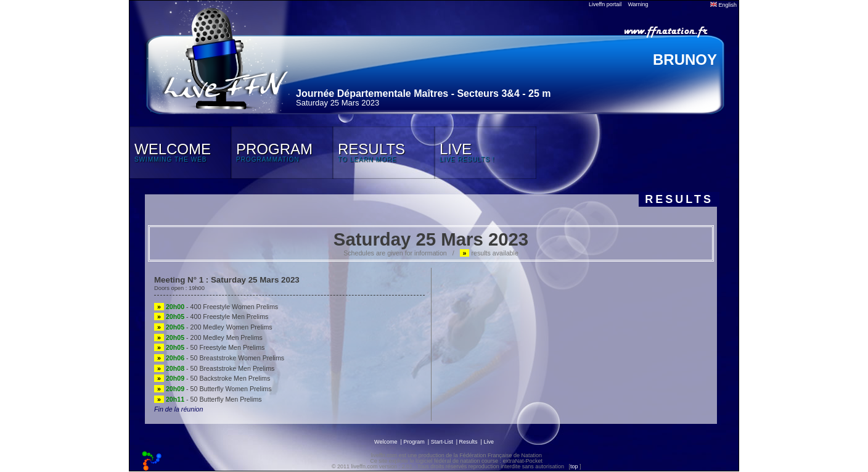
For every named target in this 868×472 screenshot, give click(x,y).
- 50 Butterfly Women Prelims (213, 389)
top (574, 466)
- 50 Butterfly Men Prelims (208, 399)
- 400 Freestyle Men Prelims (211, 317)
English (723, 5)
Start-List (442, 442)
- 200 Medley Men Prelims (208, 337)
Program (414, 442)
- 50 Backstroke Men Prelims (212, 378)
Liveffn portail (605, 4)
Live (489, 442)
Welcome (386, 442)
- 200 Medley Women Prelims (213, 327)
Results (469, 442)
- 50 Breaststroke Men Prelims (214, 368)
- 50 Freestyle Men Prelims (209, 347)
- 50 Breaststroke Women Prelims (219, 358)
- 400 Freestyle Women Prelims (216, 307)
